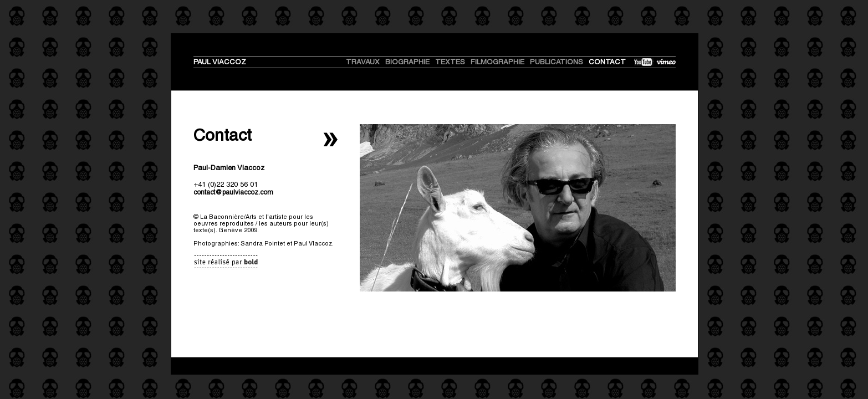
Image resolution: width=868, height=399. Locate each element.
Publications (556, 62)
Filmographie (497, 62)
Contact (607, 62)
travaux (363, 62)
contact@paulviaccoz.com (233, 192)
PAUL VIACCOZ (220, 62)
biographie (407, 62)
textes (450, 62)
